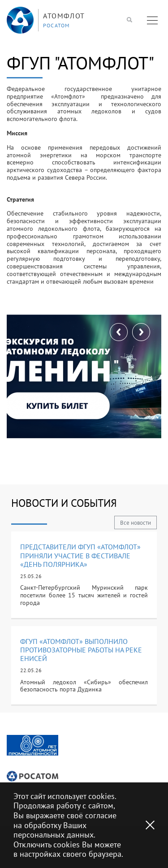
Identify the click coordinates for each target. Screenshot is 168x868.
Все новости (136, 523)
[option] (32, 745)
